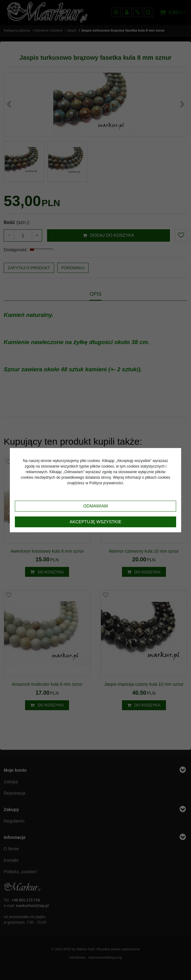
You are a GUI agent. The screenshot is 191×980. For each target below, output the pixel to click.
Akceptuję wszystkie (95, 522)
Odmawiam (96, 506)
